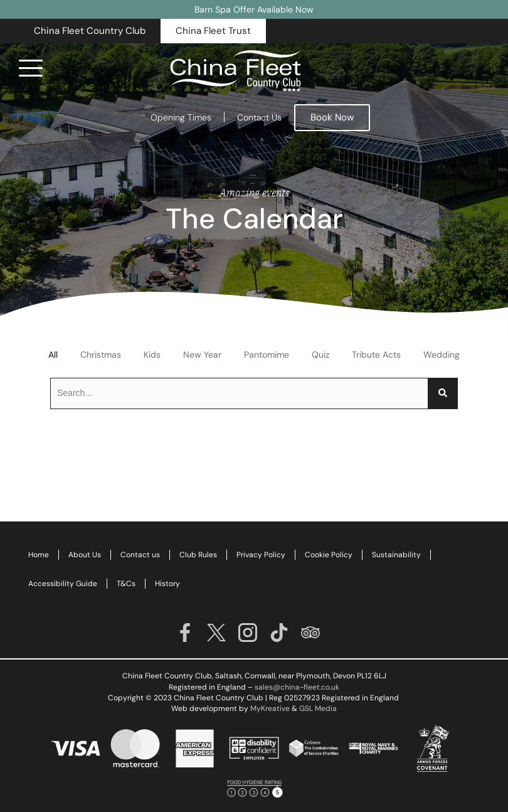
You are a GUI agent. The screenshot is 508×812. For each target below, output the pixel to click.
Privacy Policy (261, 555)
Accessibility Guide (63, 584)
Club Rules (198, 555)
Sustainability (396, 555)
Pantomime (267, 355)
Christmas (101, 355)
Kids (152, 355)
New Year (202, 355)
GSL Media (318, 708)
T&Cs (126, 584)
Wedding (442, 355)
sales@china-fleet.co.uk (297, 687)
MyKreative (270, 708)
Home (39, 555)
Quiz (320, 355)
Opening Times (181, 117)
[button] (90, 31)
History (167, 584)
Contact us (140, 555)
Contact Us (259, 117)
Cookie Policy (329, 555)
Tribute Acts (376, 355)
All (53, 355)
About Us (85, 555)
